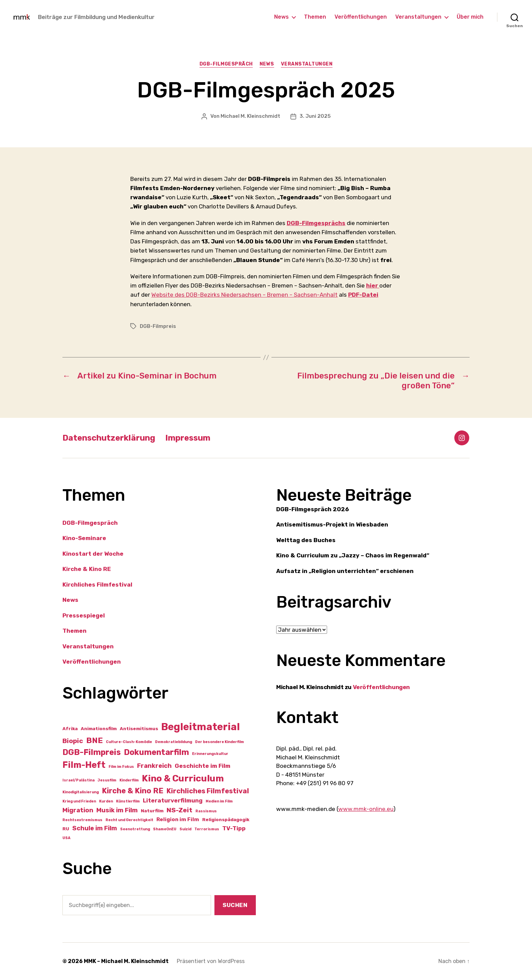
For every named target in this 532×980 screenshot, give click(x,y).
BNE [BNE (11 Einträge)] (94, 740)
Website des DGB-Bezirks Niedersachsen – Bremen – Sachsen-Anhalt (244, 295)
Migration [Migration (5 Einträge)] (78, 810)
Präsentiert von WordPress (211, 961)
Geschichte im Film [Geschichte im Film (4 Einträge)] (203, 766)
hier (373, 285)
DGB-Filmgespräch (226, 64)
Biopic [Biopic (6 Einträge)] (73, 741)
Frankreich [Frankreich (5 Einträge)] (154, 766)
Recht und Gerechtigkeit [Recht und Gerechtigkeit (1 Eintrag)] (129, 820)
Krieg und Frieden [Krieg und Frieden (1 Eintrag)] (79, 801)
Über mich (470, 17)
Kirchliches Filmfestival (97, 585)
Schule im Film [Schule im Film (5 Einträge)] (95, 828)
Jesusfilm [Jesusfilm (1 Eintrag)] (107, 780)
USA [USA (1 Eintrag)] (66, 838)
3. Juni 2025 (315, 116)
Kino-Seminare (84, 538)
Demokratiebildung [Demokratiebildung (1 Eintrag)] (174, 742)
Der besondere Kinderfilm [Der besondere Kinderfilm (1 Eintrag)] (220, 742)
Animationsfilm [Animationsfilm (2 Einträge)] (99, 728)
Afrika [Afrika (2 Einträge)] (70, 728)
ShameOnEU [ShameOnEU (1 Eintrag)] (165, 829)
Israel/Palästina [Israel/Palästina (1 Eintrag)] (79, 780)
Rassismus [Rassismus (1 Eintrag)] (206, 811)
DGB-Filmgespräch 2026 (312, 509)
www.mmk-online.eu (366, 809)
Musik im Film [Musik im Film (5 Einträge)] (117, 810)
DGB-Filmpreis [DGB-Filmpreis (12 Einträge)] (92, 752)
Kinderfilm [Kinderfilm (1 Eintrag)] (129, 780)
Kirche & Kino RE (87, 569)
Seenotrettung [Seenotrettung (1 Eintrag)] (135, 829)
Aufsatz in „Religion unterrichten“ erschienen (345, 571)
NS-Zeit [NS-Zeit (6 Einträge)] (179, 810)
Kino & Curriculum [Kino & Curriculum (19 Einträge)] (183, 778)
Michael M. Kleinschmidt (250, 116)
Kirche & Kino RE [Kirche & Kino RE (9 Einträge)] (133, 791)
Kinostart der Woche (93, 554)
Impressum (188, 438)
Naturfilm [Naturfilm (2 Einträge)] (152, 811)
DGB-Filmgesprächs (316, 223)
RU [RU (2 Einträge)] (66, 829)
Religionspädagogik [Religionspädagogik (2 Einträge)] (226, 819)
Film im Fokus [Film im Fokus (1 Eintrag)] (121, 767)
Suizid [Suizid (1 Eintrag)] (185, 829)
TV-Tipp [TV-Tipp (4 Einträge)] (234, 828)
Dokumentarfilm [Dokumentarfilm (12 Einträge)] (156, 752)
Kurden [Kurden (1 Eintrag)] (106, 801)
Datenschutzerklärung (109, 438)
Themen (315, 17)
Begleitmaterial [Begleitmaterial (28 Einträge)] (201, 727)
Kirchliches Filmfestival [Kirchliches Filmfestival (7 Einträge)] (208, 791)
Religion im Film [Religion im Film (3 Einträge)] (178, 819)
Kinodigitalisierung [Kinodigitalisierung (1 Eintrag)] (81, 792)
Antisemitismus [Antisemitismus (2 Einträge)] (139, 728)
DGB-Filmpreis (158, 326)
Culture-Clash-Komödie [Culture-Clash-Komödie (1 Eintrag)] (129, 742)
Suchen (235, 905)
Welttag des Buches (306, 540)
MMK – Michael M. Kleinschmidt (126, 961)
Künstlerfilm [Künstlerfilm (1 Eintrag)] (128, 801)
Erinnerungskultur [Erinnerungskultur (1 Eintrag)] (210, 754)
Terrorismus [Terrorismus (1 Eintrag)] (207, 829)
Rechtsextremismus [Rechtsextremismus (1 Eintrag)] (82, 820)
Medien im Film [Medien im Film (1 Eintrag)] (219, 801)
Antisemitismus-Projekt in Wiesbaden (332, 524)
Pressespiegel (84, 615)
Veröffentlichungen (361, 17)
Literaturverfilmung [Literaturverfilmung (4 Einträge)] (173, 800)
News (281, 17)
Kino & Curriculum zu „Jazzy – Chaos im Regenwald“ (353, 555)
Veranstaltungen (418, 17)
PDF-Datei (363, 295)
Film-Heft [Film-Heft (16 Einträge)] (84, 765)
